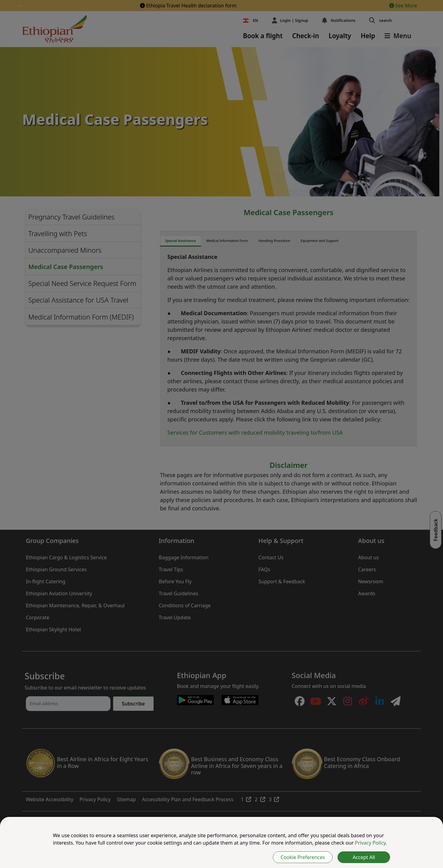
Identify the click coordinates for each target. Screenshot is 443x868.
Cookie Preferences (303, 857)
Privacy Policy (370, 843)
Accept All (364, 857)
